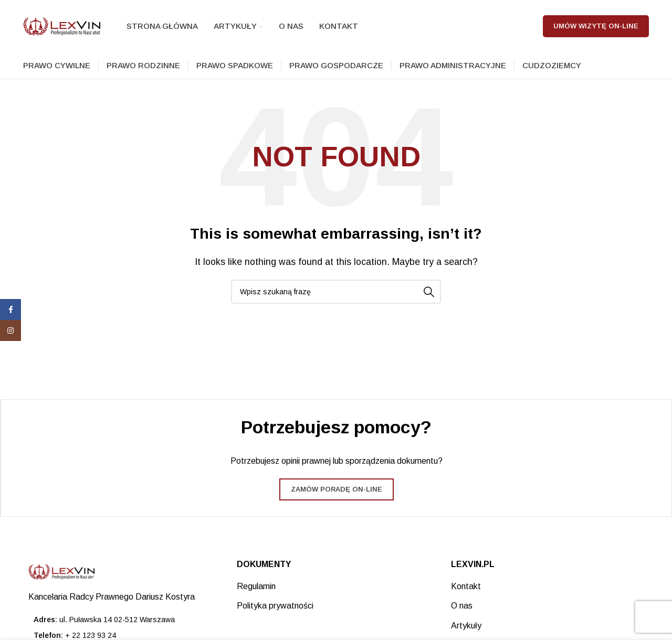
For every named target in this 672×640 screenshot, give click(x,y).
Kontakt (466, 586)
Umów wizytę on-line (596, 26)
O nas (462, 606)
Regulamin (256, 586)
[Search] (336, 292)
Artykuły (466, 626)
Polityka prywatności (275, 606)
